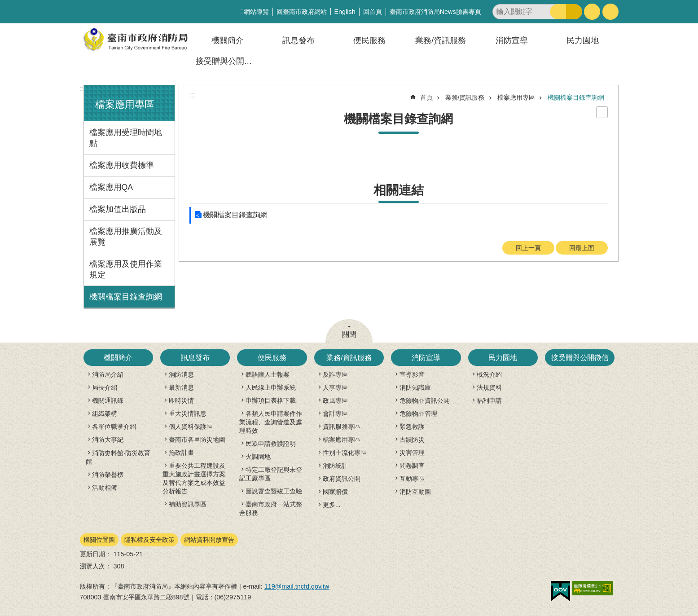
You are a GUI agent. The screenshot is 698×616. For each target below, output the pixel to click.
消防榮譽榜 (108, 475)
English (345, 12)
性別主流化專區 (345, 453)
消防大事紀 (108, 440)
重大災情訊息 (188, 414)
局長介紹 (105, 387)
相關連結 (399, 190)
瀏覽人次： (96, 566)
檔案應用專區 (125, 104)
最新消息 (181, 387)
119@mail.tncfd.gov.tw (297, 586)
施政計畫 (181, 453)
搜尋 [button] (558, 12)
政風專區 (335, 400)
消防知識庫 (415, 387)
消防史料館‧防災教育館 (118, 457)
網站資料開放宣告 (209, 540)
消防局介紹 (108, 374)
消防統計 (335, 466)
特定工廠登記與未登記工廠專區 (271, 474)
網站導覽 (256, 12)
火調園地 (258, 457)
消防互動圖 (415, 492)
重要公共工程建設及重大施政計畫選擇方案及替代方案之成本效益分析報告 (194, 478)
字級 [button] (592, 12)
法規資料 (489, 387)
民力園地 (583, 40)
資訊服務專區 (342, 427)
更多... (332, 505)
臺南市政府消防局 (136, 40)
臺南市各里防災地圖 (197, 440)
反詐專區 (335, 374)
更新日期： (96, 554)
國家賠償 (335, 492)
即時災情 (181, 400)
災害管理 (412, 453)
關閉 (349, 334)
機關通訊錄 (108, 400)
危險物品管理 (418, 414)
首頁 (426, 97)
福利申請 (489, 400)
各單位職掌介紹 (114, 427)
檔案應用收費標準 (122, 165)
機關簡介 (228, 40)
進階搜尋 (574, 12)
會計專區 (335, 414)
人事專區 (335, 387)
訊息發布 (299, 40)
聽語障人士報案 (268, 374)
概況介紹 (489, 374)
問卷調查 (412, 466)
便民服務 (369, 40)
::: (83, 89)
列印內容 (602, 112)
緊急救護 (412, 427)
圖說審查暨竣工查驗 (274, 491)
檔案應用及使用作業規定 (126, 269)
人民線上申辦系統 (271, 387)
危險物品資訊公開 (425, 400)
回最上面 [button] (582, 248)
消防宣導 (512, 40)
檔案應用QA (111, 187)
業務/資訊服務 (441, 40)
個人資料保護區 (191, 427)
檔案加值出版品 (118, 209)
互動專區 (412, 479)
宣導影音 (412, 374)
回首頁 (373, 12)
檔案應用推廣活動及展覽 (126, 237)
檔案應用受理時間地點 (126, 138)
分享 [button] (610, 12)
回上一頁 (528, 248)
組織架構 (105, 414)
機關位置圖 (99, 540)
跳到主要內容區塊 (5, 5)
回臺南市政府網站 (302, 12)
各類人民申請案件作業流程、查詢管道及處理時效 (271, 422)
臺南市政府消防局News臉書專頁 (435, 12)
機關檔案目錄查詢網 (126, 297)
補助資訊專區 (188, 504)
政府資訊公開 (342, 479)
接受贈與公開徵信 (228, 61)
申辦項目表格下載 (271, 400)
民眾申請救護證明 (271, 444)
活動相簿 (105, 488)
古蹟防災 (412, 440)
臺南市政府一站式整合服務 (271, 508)
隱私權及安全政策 (149, 540)
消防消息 (181, 374)
